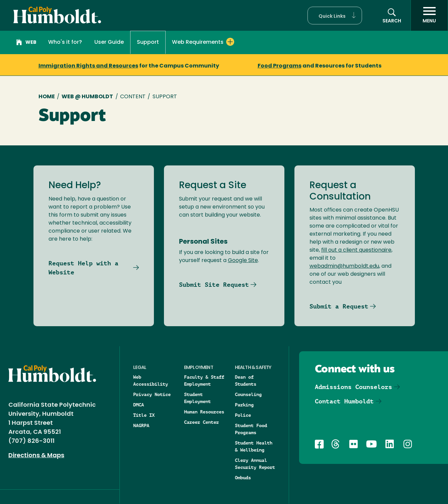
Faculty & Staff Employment (204, 381)
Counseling (248, 394)
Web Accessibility (151, 381)
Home (47, 97)
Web (26, 43)
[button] (335, 16)
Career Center (201, 422)
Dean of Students (246, 381)
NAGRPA (141, 425)
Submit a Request (339, 306)
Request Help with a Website (83, 268)
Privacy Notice (152, 394)
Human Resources (204, 412)
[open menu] (429, 15)
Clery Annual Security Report (255, 464)
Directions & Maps (36, 456)
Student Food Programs (251, 429)
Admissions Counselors (353, 387)
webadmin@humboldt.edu (344, 266)
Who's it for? (65, 42)
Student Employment (197, 398)
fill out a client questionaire (356, 250)
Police (243, 415)
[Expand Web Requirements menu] (230, 42)
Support (148, 42)
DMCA (139, 405)
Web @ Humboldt (87, 97)
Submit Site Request (214, 285)
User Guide (109, 42)
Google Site (243, 261)
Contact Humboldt (344, 401)
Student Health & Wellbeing (254, 446)
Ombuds (243, 478)
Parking (244, 405)
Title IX (144, 415)
